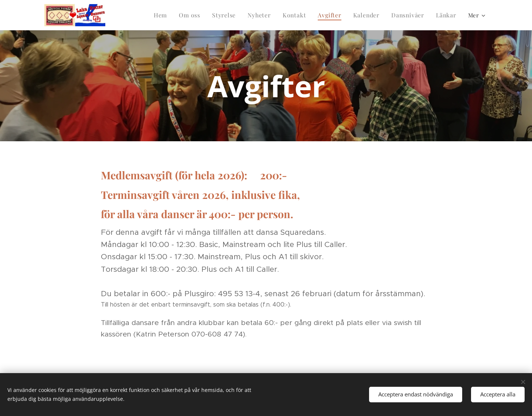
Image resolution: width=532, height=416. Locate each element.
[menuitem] (129, 15)
